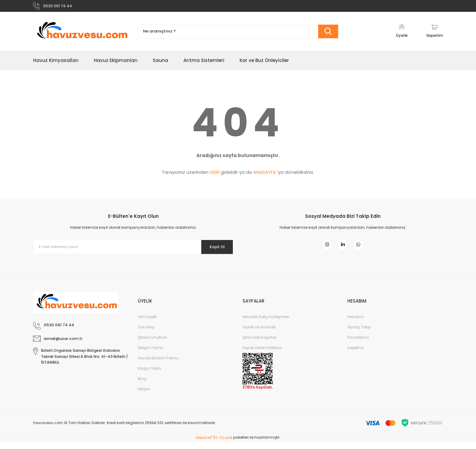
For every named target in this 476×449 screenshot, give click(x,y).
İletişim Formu (151, 355)
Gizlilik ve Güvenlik (259, 334)
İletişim (144, 396)
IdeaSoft (204, 445)
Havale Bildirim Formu (158, 365)
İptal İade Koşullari (260, 344)
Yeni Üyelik (147, 324)
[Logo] (81, 34)
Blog (142, 386)
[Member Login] (402, 34)
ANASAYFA (265, 175)
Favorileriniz (358, 344)
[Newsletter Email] (133, 250)
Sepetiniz (355, 355)
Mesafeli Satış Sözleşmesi (266, 324)
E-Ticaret (224, 445)
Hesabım (356, 324)
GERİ (215, 175)
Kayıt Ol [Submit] (213, 249)
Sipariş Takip (359, 334)
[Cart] (435, 34)
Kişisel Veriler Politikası (262, 355)
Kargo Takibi (149, 375)
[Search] (238, 34)
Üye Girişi (146, 334)
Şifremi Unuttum (153, 344)
